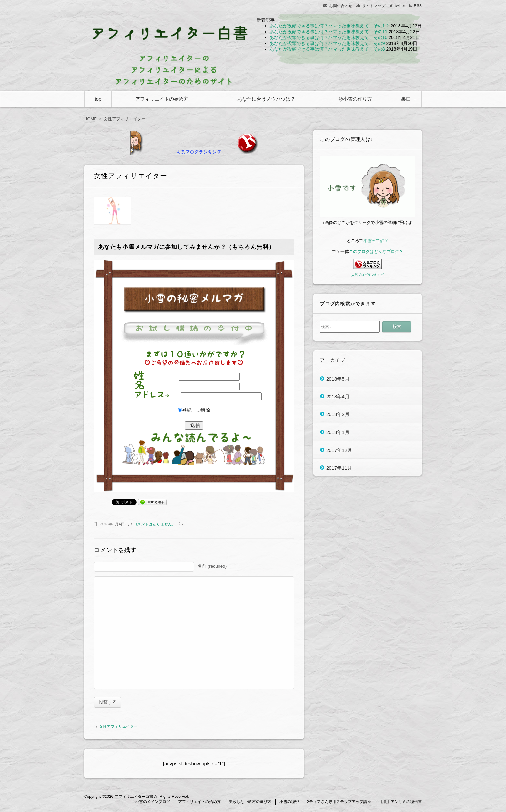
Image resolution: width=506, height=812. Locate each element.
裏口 (406, 99)
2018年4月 (338, 396)
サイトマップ (374, 6)
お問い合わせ (341, 6)
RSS (418, 6)
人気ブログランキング (368, 275)
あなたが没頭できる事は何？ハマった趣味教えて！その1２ (329, 26)
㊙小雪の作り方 (355, 99)
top (98, 99)
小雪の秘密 (289, 803)
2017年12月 (339, 450)
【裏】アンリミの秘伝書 (400, 803)
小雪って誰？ (376, 241)
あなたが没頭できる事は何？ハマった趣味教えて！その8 (327, 49)
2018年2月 (338, 414)
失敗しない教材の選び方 (250, 803)
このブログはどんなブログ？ (376, 252)
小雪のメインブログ (153, 803)
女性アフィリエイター (118, 727)
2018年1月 (338, 432)
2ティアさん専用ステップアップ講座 (339, 803)
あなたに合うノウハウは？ (266, 99)
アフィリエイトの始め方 (162, 99)
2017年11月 (339, 468)
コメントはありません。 (155, 524)
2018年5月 (338, 378)
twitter (400, 6)
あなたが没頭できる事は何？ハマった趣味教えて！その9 (327, 43)
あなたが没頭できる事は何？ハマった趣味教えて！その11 (329, 32)
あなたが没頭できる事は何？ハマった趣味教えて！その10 (329, 37)
